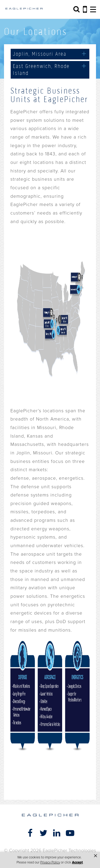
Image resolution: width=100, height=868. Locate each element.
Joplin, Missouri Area (40, 54)
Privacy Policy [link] (50, 862)
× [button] (95, 856)
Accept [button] (77, 862)
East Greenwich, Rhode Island (41, 69)
